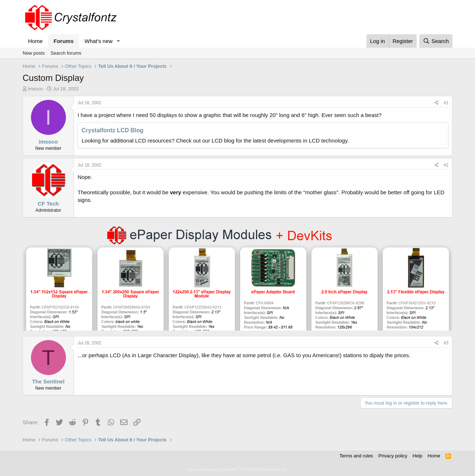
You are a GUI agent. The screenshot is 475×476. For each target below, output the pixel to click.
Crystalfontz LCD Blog (113, 130)
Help (418, 456)
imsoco (36, 89)
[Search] (436, 41)
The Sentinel (48, 381)
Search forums (66, 53)
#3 (446, 343)
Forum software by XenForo (237, 469)
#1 (446, 103)
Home (35, 41)
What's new (99, 41)
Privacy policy (393, 456)
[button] (118, 41)
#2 (446, 165)
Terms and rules (356, 456)
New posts (34, 53)
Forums (64, 41)
